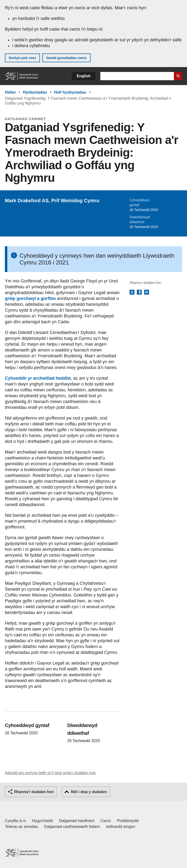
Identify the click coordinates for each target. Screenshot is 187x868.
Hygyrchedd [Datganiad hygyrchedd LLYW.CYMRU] (42, 821)
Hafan (10, 92)
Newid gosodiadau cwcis (66, 58)
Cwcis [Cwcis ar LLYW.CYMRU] (106, 821)
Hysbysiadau (35, 92)
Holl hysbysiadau (70, 92)
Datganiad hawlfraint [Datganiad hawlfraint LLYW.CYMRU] (77, 821)
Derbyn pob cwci (22, 58)
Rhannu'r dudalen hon (34, 792)
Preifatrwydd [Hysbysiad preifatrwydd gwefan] (128, 821)
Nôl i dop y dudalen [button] (89, 792)
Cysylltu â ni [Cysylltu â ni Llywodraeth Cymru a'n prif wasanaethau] (15, 821)
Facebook (139, 292)
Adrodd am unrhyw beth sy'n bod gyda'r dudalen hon (50, 773)
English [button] (84, 76)
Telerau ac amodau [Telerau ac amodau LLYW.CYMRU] (21, 827)
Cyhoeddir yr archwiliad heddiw (38, 378)
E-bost (147, 292)
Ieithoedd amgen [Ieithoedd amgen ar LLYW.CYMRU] (121, 827)
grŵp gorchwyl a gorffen (30, 298)
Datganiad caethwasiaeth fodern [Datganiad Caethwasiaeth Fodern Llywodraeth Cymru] (72, 827)
